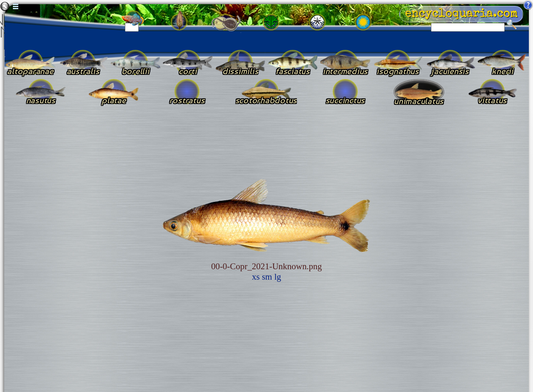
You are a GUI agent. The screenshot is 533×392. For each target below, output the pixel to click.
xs (256, 277)
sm (267, 277)
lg (278, 277)
